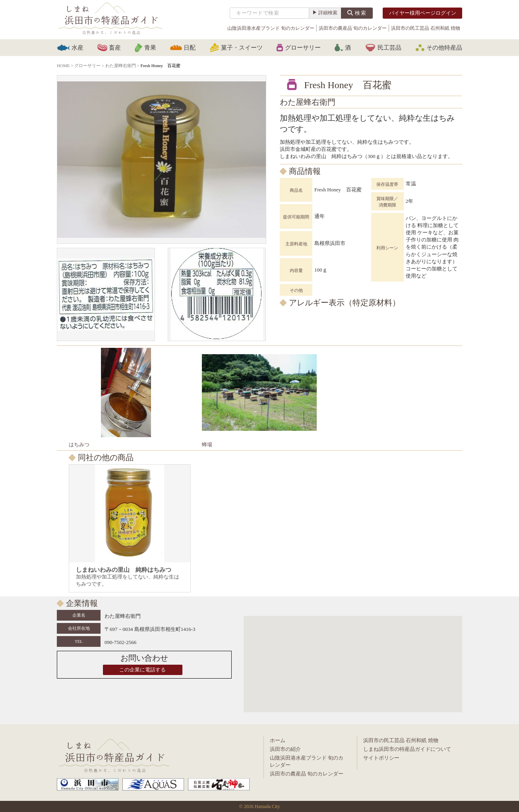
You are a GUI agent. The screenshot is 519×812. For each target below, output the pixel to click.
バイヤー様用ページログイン (423, 13)
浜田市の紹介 (285, 749)
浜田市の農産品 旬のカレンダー (353, 28)
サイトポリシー (381, 758)
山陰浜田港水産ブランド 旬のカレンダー (271, 28)
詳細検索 (328, 13)
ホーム (278, 740)
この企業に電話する (142, 670)
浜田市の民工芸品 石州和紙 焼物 (426, 28)
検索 (361, 13)
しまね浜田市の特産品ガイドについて (407, 749)
